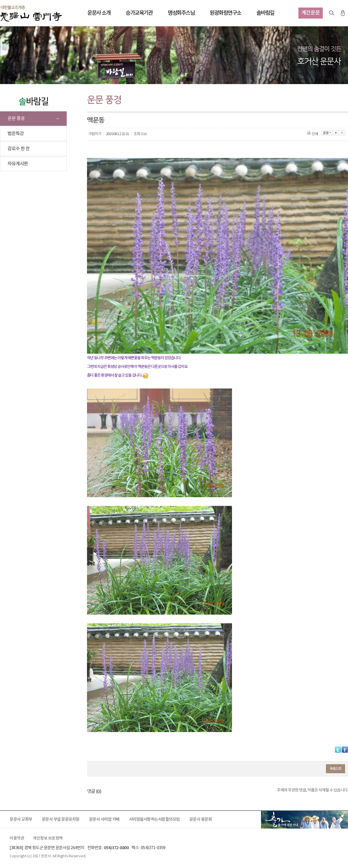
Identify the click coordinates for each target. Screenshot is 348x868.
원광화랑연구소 (225, 13)
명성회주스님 (181, 13)
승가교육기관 (139, 13)
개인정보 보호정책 (48, 838)
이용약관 (17, 838)
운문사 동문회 (201, 819)
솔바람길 (265, 13)
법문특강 (16, 134)
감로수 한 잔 (19, 149)
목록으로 (336, 769)
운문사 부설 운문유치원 (61, 819)
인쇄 (313, 134)
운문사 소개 (99, 13)
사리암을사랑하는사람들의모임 (154, 819)
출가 (304, 820)
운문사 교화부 (21, 819)
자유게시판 (18, 164)
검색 (332, 13)
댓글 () (94, 791)
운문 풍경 (16, 119)
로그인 (343, 13)
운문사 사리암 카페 (104, 819)
